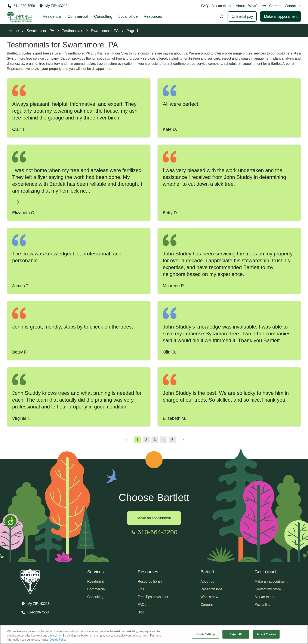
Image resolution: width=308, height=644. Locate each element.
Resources (153, 16)
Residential (52, 16)
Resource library (150, 581)
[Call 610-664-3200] (154, 532)
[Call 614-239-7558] (21, 6)
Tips (141, 589)
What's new (257, 6)
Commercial (78, 16)
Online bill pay (242, 16)
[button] (53, 6)
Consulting (103, 16)
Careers (275, 6)
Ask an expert (222, 6)
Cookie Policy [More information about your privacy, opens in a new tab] (58, 640)
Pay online (263, 605)
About (240, 6)
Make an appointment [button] (271, 581)
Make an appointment (281, 16)
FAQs (142, 605)
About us (207, 581)
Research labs (212, 589)
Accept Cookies (266, 634)
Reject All (236, 634)
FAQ (205, 6)
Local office (128, 16)
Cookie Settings (205, 634)
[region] (154, 634)
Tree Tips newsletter (153, 597)
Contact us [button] (293, 6)
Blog (141, 612)
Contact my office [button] (268, 589)
